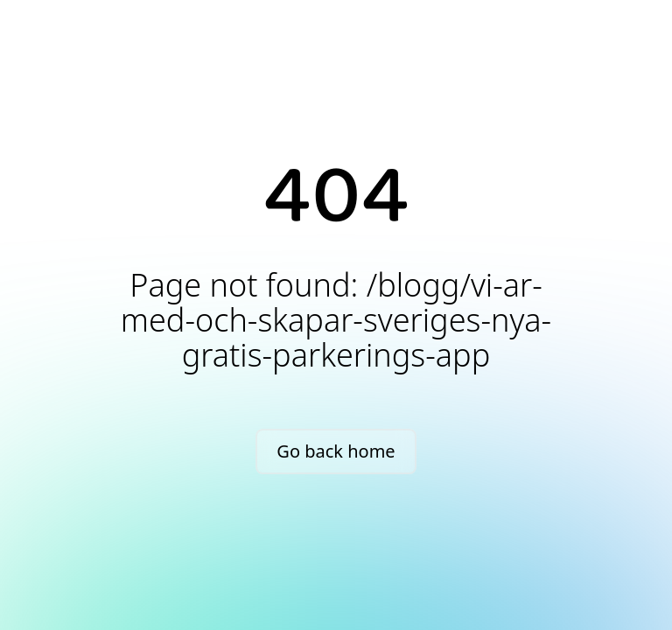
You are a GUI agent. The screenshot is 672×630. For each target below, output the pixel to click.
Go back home (336, 451)
